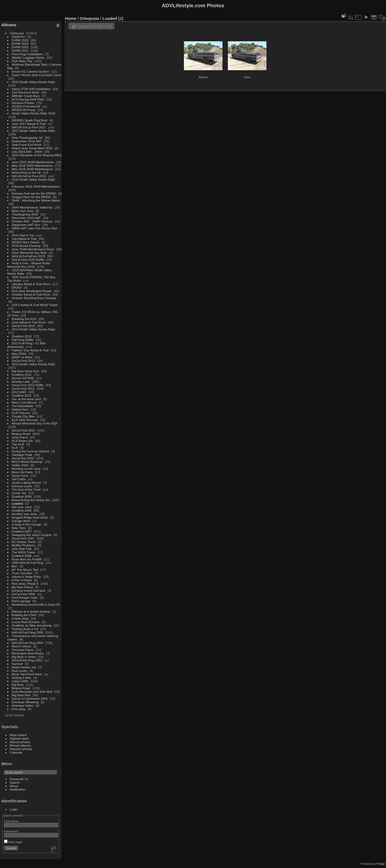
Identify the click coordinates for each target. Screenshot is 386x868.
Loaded (17, 503)
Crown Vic (19, 493)
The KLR (18, 444)
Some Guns (20, 476)
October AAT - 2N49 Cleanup (32, 221)
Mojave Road (21, 434)
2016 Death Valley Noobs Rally (34, 179)
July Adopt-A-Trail (24, 239)
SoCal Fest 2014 (24, 326)
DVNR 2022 (20, 51)
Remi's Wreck (21, 646)
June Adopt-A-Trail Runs (29, 322)
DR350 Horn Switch (26, 242)
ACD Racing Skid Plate (28, 99)
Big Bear (18, 685)
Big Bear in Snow (24, 657)
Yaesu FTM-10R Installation (31, 89)
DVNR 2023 (20, 47)
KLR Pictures (21, 413)
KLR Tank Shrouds (25, 420)
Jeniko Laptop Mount (26, 483)
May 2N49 (19, 354)
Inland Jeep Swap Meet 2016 (32, 148)
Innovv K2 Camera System (31, 71)
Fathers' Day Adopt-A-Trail (30, 350)
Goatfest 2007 (22, 531)
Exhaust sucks (22, 486)
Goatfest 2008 (22, 510)
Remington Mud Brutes (28, 653)
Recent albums (20, 745)
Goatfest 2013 (22, 336)
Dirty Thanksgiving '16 (27, 138)
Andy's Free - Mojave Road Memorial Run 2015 (29, 265)
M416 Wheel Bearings (27, 462)
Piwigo (381, 864)
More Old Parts (22, 472)
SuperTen (18, 37)
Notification (18, 789)
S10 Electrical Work (25, 92)
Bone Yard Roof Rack (27, 674)
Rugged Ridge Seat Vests (30, 517)
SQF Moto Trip (22, 61)
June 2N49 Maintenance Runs (33, 249)
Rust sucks (20, 671)
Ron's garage (21, 601)
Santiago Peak (22, 455)
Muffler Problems (24, 545)
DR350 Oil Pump (24, 110)
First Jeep (19, 709)
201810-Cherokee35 (26, 106)
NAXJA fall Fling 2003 (27, 660)
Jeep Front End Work (27, 145)
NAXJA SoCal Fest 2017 (29, 127)
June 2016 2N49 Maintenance (33, 162)
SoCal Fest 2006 (24, 594)
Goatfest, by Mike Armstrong (32, 625)
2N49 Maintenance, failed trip (32, 207)
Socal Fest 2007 (23, 538)
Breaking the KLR (24, 319)
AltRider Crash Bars (26, 96)
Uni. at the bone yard (26, 399)
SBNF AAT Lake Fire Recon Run (35, 228)
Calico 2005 (20, 681)
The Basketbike (23, 406)
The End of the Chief (26, 489)
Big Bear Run (21, 695)
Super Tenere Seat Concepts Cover (37, 75)
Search (15, 782)
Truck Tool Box (22, 573)
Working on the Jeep (26, 469)
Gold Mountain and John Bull (32, 692)
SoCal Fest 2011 (24, 430)
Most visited (18, 735)
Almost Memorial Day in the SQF (35, 423)
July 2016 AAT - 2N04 (27, 152)
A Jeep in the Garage (27, 524)
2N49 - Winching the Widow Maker (36, 200)
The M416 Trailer (24, 552)
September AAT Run (26, 225)
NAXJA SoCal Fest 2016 (29, 176)
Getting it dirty (22, 678)
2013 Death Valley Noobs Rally (34, 364)
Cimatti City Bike (23, 416)
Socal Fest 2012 (23, 388)
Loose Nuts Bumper (26, 622)
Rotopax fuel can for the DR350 (34, 193)
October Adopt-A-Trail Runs (31, 294)
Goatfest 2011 (22, 395)
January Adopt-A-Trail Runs (31, 284)
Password (11, 831)
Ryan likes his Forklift (27, 559)
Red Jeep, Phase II (25, 584)
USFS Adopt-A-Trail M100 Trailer (35, 305)
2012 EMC (19, 392)
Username (11, 821)
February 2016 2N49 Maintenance (36, 186)
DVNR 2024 (20, 44)
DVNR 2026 (20, 40)
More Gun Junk (23, 211)
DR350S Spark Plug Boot (30, 120)
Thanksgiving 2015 (25, 214)
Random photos (21, 749)
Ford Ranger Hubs (25, 597)
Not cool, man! (22, 507)
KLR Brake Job (22, 441)
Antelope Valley (23, 705)
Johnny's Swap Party (27, 577)
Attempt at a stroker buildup (31, 611)
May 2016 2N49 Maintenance (32, 169)
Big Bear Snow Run (26, 371)
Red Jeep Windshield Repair (32, 291)
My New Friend (22, 587)
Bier (15, 566)
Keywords (17, 779)
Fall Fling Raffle (23, 340)
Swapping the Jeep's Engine (32, 535)
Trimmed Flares (23, 650)
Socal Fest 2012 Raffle (28, 385)
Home (71, 18)
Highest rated (19, 738)
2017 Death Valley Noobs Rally (34, 131)
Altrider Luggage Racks (28, 57)
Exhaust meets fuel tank (29, 591)
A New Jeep (20, 618)
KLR (15, 448)
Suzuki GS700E (23, 378)
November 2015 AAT (26, 218)
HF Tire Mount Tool (25, 570)
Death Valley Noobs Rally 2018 (34, 113)
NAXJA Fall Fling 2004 (28, 643)
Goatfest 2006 (22, 556)
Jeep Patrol (20, 437)
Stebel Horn (20, 409)
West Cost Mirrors (24, 402)
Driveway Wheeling (25, 702)
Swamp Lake (21, 381)
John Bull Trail (22, 549)
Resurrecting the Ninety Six (31, 500)
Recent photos (20, 742)
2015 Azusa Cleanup (26, 246)
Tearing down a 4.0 (25, 629)
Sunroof (17, 664)
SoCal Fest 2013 (24, 361)
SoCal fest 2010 (23, 458)
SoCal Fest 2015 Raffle (28, 260)
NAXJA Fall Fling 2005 (28, 632)
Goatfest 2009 (22, 496)
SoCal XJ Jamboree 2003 (30, 699)
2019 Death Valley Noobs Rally (34, 82)
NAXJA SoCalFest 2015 (29, 256)
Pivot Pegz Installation (27, 54)
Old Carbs (19, 479)
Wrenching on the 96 (26, 172)
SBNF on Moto (22, 357)
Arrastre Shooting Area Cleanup (34, 298)
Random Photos (23, 103)
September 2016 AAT (27, 141)
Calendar (16, 752)
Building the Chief (24, 615)
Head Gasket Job (24, 667)
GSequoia (17, 33)
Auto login (13, 842)
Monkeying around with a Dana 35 (36, 604)
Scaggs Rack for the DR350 (31, 197)
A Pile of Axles (22, 580)
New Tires (19, 528)
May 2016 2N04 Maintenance (32, 165)
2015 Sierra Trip (23, 235)
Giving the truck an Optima (30, 451)
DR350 (17, 287)
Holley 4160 (20, 465)
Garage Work (21, 521)
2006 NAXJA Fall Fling (28, 563)
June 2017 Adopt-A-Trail (29, 124)
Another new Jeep (25, 514)
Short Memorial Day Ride (29, 253)
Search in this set (95, 26)
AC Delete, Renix (24, 542)
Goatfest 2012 (22, 375)
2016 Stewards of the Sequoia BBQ (37, 155)
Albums (9, 25)
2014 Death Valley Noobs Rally (34, 329)
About (14, 786)
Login (14, 809)
